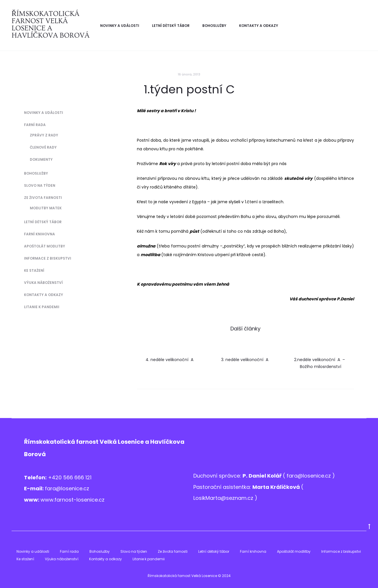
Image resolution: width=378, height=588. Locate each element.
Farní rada (35, 125)
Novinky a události (120, 26)
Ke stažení (34, 270)
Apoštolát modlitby (45, 246)
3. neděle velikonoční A (245, 360)
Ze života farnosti (43, 198)
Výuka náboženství (43, 283)
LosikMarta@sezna (217, 498)
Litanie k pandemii (42, 307)
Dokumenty (41, 159)
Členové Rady (43, 147)
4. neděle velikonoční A (170, 360)
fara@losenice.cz (67, 488)
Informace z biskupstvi (48, 258)
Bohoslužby (214, 26)
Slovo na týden (40, 185)
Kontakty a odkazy (259, 26)
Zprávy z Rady (44, 135)
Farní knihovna (40, 234)
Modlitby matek (46, 208)
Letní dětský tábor (171, 26)
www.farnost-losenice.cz (73, 500)
